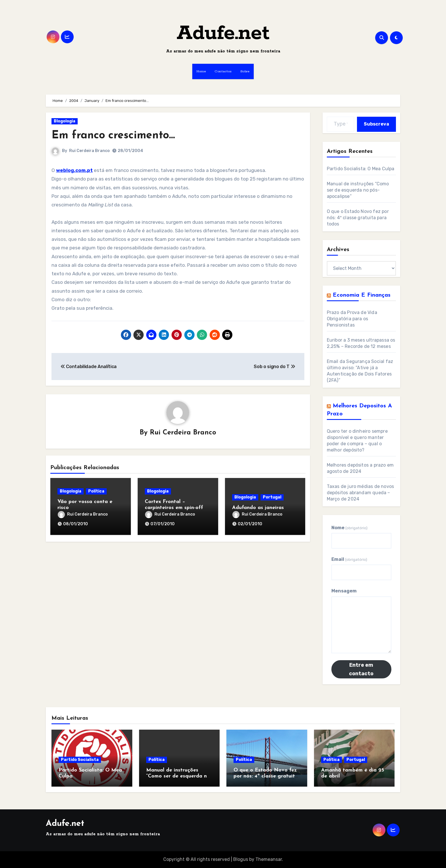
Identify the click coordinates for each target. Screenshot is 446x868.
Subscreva (376, 124)
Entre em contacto (361, 669)
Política (96, 491)
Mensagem (344, 591)
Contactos (223, 71)
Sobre (245, 71)
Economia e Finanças (362, 295)
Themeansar (269, 859)
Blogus (241, 859)
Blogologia (65, 121)
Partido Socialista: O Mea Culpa (361, 169)
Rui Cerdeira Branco (89, 151)
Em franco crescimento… (113, 136)
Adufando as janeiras (258, 508)
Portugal (272, 497)
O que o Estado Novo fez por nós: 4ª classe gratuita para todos (358, 218)
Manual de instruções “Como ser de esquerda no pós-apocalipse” (358, 190)
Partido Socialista (80, 760)
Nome (349, 528)
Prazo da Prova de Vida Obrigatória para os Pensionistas (352, 319)
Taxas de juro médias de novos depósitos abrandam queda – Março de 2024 (361, 493)
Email (349, 559)
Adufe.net (223, 33)
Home (201, 71)
